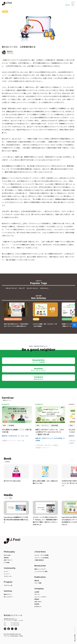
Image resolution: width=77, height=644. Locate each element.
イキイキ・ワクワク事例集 (42, 555)
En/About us (38, 606)
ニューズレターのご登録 (41, 571)
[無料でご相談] (74, 325)
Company (39, 589)
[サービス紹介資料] (74, 319)
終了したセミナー (9, 597)
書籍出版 (37, 580)
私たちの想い (7, 555)
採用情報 (37, 604)
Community (10, 568)
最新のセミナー (8, 594)
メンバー (6, 571)
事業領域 (6, 558)
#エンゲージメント (32, 288)
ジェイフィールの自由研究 (42, 558)
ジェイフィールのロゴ (40, 597)
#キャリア (22, 288)
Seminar (39, 369)
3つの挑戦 (7, 562)
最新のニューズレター (40, 569)
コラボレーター (8, 576)
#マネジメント (44, 288)
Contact (39, 378)
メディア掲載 (38, 583)
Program (8, 582)
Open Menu (73, 3)
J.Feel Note (40, 552)
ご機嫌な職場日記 (39, 560)
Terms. (21, 636)
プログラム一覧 (8, 585)
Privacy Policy (14, 636)
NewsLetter (40, 566)
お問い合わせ (68, 5)
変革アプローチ (8, 560)
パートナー (7, 574)
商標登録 (37, 599)
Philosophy (9, 552)
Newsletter (38, 361)
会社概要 (37, 592)
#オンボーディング (11, 288)
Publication (40, 577)
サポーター (37, 594)
